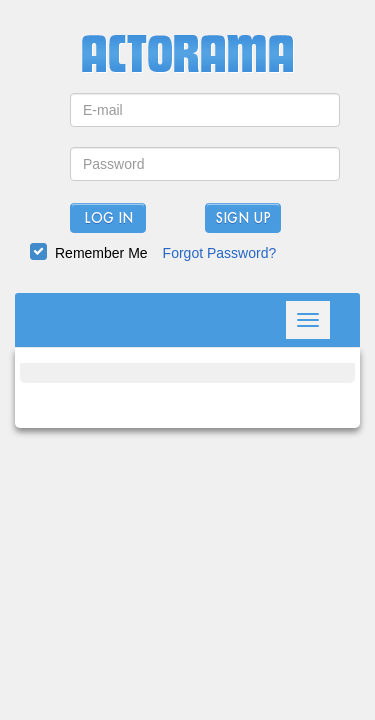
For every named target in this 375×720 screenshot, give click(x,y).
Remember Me (101, 253)
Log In (108, 219)
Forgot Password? (220, 253)
